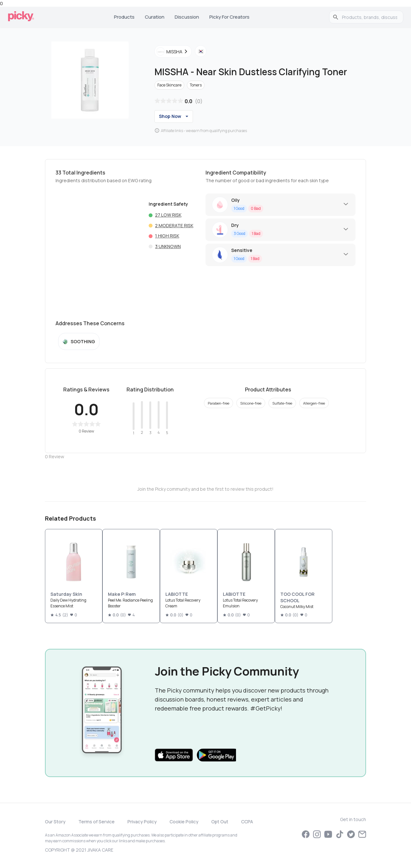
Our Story (55, 822)
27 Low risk (168, 215)
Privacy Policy (142, 822)
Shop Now (175, 116)
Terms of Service (96, 822)
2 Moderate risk (174, 225)
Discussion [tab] (187, 17)
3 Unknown (168, 246)
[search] (370, 17)
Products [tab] (124, 17)
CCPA (247, 822)
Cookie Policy (184, 822)
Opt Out (220, 822)
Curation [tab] (155, 17)
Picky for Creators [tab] (229, 17)
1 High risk (167, 236)
